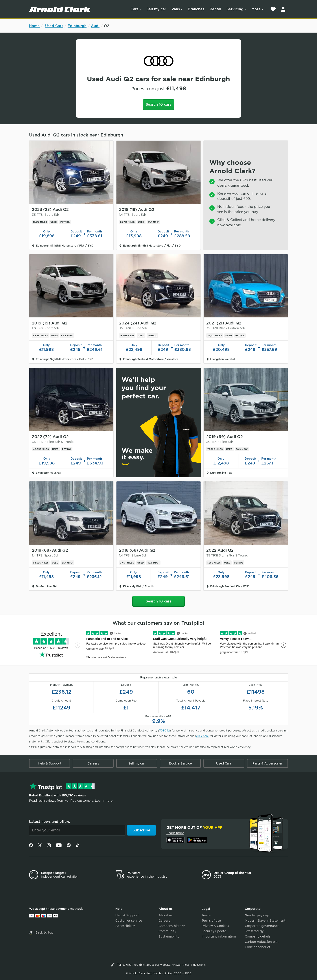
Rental (215, 9)
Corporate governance (262, 926)
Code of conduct (258, 947)
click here (202, 736)
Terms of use (211, 921)
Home (34, 26)
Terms (206, 915)
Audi (95, 26)
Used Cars (54, 26)
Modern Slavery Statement (265, 921)
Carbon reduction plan (262, 942)
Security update (214, 931)
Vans (176, 9)
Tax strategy (254, 931)
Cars (135, 9)
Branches (196, 9)
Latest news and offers (50, 822)
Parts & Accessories (268, 763)
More (256, 9)
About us (166, 915)
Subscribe (141, 830)
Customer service (129, 921)
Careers (93, 763)
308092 (164, 730)
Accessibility (125, 926)
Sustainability (169, 936)
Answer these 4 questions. (189, 965)
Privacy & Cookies (215, 926)
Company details (258, 936)
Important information (219, 936)
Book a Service (180, 763)
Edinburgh (77, 26)
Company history (172, 926)
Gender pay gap (257, 915)
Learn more (175, 833)
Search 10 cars (158, 104)
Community (167, 931)
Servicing (235, 9)
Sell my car (156, 9)
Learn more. (104, 801)
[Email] (77, 830)
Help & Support (50, 763)
